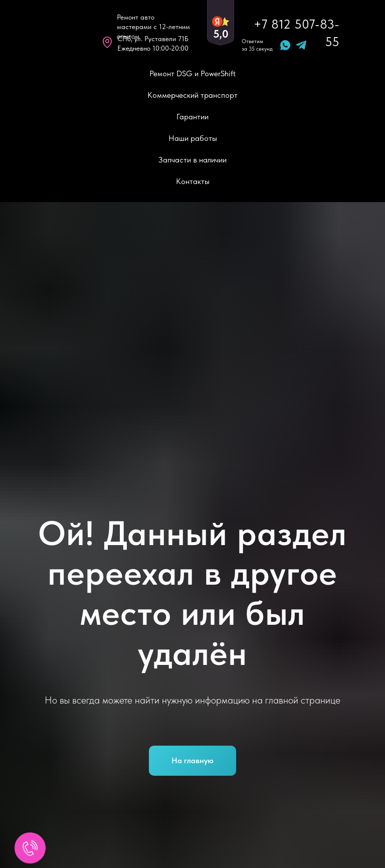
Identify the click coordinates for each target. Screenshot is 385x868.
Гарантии (192, 117)
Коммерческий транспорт (192, 95)
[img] (64, 33)
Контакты (193, 181)
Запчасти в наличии (192, 160)
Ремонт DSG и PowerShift (192, 73)
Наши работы (193, 138)
